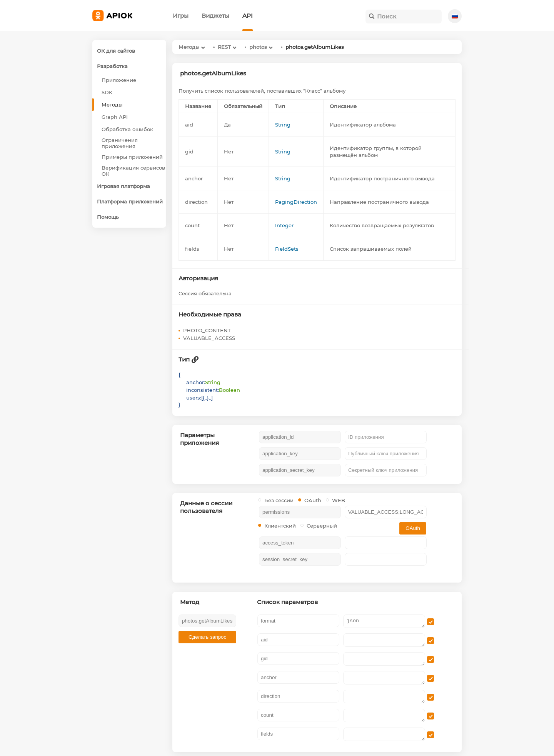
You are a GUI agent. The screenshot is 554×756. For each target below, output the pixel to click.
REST (224, 47)
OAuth (310, 500)
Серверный (319, 526)
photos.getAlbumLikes (315, 47)
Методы (189, 47)
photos (258, 47)
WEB (335, 500)
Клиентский (277, 526)
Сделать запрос (207, 637)
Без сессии (276, 500)
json (384, 621)
